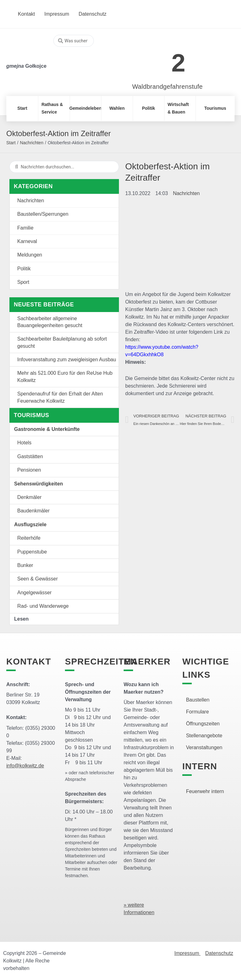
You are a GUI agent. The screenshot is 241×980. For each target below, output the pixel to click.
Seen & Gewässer (37, 579)
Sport (23, 282)
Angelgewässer (34, 593)
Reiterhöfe (29, 538)
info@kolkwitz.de (25, 766)
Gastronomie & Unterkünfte (47, 429)
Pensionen (29, 470)
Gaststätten (30, 456)
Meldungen (30, 255)
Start (11, 143)
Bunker (25, 565)
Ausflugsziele (30, 524)
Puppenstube (32, 552)
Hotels (24, 443)
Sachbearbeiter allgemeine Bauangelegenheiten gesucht (50, 322)
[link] (158, 59)
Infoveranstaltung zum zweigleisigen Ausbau (67, 360)
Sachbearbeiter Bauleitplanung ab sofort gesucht (62, 342)
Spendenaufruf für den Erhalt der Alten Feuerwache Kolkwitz (60, 397)
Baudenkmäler (33, 511)
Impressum (187, 953)
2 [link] (178, 63)
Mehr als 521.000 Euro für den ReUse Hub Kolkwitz (65, 376)
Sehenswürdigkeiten (39, 484)
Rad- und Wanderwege (43, 606)
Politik (24, 269)
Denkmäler (29, 497)
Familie (25, 228)
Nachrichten (32, 143)
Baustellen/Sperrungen (43, 214)
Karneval (27, 241)
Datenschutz (219, 953)
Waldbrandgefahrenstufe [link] (167, 87)
